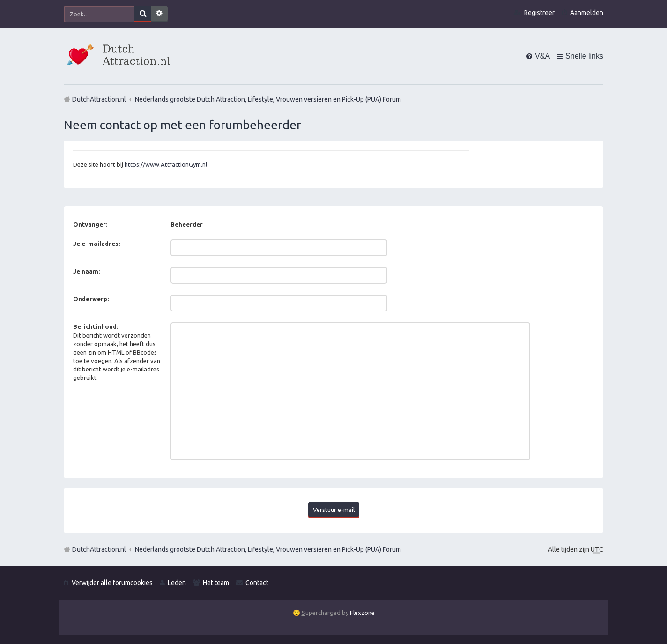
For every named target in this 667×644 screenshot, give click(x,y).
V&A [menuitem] (542, 56)
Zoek (142, 14)
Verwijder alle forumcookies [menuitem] (112, 583)
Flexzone (362, 613)
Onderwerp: (91, 299)
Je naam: (86, 271)
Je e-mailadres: (96, 244)
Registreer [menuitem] (539, 13)
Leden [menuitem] (177, 583)
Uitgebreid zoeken (159, 14)
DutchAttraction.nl (99, 549)
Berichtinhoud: (96, 326)
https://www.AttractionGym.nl (166, 164)
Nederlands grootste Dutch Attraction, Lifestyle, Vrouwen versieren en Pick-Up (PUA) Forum (268, 549)
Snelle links (584, 56)
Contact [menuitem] (257, 583)
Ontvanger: (90, 224)
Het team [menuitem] (216, 583)
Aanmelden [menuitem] (587, 13)
